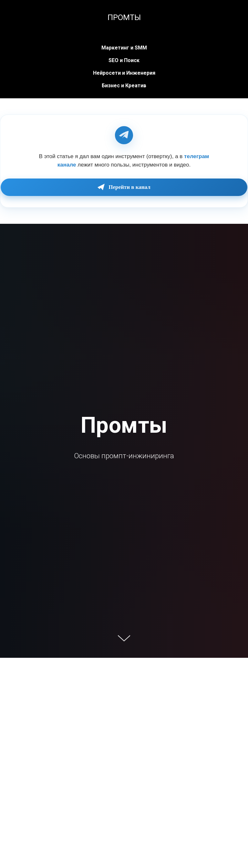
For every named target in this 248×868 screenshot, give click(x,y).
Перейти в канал (124, 187)
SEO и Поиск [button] (124, 60)
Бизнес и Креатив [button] (124, 86)
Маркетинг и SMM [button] (124, 48)
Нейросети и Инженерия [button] (124, 73)
